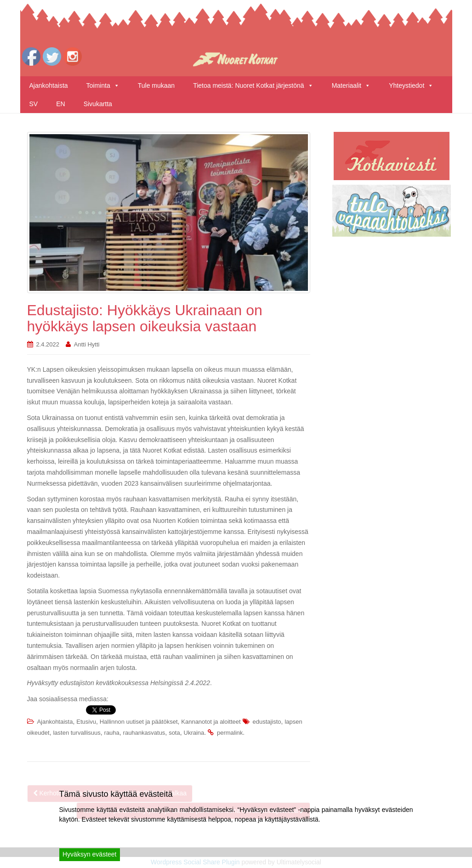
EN (60, 104)
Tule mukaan (156, 85)
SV (34, 104)
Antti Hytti (87, 344)
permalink (230, 733)
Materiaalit (351, 85)
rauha (112, 733)
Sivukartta (98, 104)
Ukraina (194, 733)
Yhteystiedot (411, 85)
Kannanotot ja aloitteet (211, 722)
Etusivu (86, 722)
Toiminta (103, 85)
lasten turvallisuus (77, 733)
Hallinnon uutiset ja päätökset (139, 722)
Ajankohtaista (49, 85)
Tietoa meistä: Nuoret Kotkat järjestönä (253, 85)
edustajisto (267, 722)
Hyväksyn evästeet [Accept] (90, 854)
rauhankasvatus (144, 733)
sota (174, 733)
